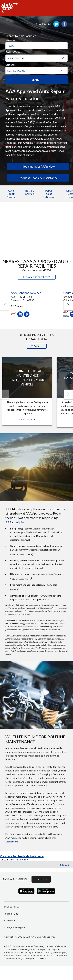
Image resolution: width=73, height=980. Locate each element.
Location (10, 39)
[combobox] (36, 44)
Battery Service (30, 192)
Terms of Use (11, 914)
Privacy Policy (11, 907)
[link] (56, 24)
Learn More (12, 842)
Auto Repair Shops (11, 194)
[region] (36, 53)
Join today (41, 879)
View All (37, 346)
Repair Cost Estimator (49, 194)
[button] (68, 305)
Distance (11, 64)
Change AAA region (14, 927)
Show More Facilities (36, 277)
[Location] (36, 46)
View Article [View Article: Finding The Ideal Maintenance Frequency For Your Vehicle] (27, 419)
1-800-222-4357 (18, 859)
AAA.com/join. (15, 522)
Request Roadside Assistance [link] (38, 178)
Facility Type (13, 52)
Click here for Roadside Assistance (22, 856)
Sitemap (65, 865)
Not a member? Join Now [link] (38, 166)
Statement (9, 921)
